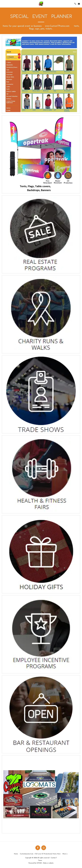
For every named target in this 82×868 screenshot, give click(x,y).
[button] (3, 4)
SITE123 (39, 863)
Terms (40, 860)
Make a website (48, 863)
